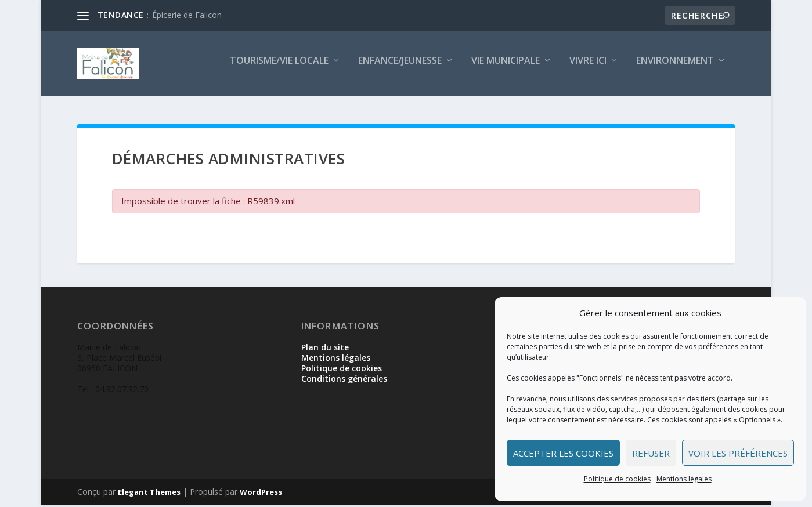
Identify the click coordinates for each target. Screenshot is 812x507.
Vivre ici (588, 68)
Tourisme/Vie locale (279, 68)
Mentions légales (684, 479)
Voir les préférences (738, 453)
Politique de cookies (617, 479)
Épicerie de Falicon (187, 15)
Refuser (651, 453)
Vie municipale (506, 68)
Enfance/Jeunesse (400, 68)
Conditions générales (344, 380)
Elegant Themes (149, 494)
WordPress (261, 494)
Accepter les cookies (563, 453)
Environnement (675, 68)
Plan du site (325, 349)
